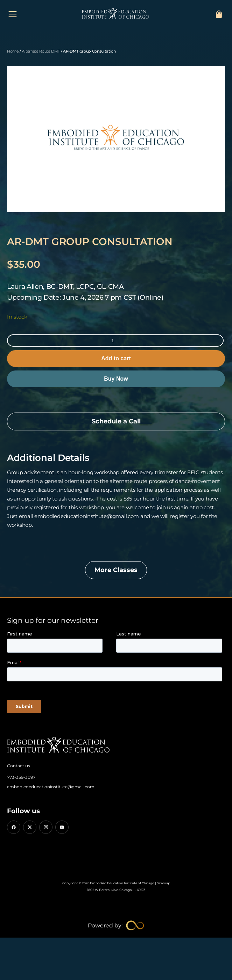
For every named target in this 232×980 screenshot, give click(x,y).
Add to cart (116, 358)
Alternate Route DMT (41, 51)
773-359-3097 (21, 777)
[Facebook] (14, 827)
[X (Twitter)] (30, 827)
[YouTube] (62, 827)
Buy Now (116, 379)
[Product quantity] (115, 341)
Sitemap (163, 883)
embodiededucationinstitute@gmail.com (51, 787)
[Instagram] (46, 827)
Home (13, 51)
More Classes (116, 570)
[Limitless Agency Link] (116, 925)
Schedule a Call (116, 421)
